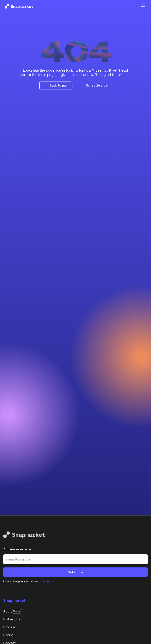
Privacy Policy (46, 581)
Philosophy (12, 619)
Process (9, 627)
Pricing (8, 635)
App (6, 611)
